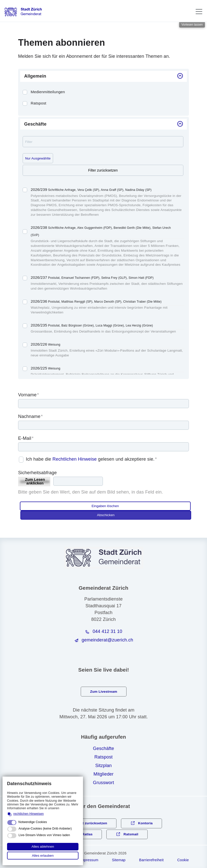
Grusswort (104, 783)
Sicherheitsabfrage (37, 473)
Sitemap (119, 860)
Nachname (30, 416)
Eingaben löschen (105, 506)
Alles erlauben (43, 856)
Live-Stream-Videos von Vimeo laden (44, 835)
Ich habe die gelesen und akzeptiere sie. (91, 459)
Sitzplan (104, 766)
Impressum (89, 860)
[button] (199, 12)
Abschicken (106, 515)
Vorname (29, 395)
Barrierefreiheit (151, 860)
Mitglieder (103, 774)
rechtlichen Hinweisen (29, 814)
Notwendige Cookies (33, 822)
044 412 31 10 (107, 631)
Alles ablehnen (43, 847)
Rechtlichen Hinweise (74, 459)
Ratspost (103, 757)
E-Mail (26, 438)
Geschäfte (104, 748)
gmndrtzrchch (108, 640)
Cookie (183, 860)
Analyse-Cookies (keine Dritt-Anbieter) (45, 829)
